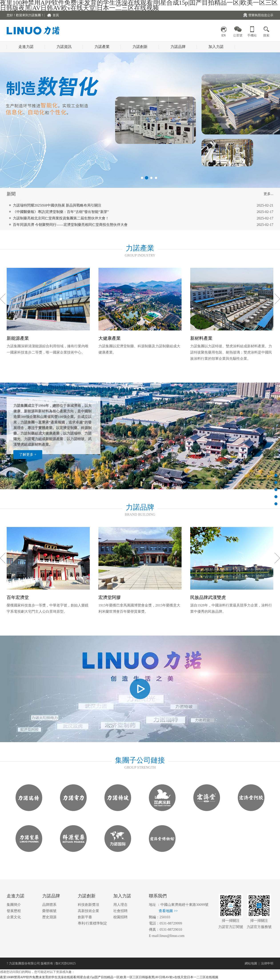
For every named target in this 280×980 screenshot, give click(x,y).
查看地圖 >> (168, 911)
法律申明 (267, 963)
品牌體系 (49, 905)
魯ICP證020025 (66, 963)
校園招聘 (120, 917)
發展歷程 (14, 911)
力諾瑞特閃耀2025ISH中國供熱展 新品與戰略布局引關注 (57, 210)
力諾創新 (140, 47)
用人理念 (120, 905)
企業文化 (14, 917)
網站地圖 (251, 963)
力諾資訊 (64, 47)
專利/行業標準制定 (92, 923)
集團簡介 (14, 905)
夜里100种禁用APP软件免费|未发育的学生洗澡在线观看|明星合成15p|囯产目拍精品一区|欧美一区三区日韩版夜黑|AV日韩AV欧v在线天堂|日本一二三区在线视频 (109, 977)
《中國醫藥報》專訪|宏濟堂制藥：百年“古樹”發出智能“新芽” (61, 216)
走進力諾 (26, 47)
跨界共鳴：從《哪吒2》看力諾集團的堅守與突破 (51, 204)
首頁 (56, 15)
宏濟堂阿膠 (110, 597)
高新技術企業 (88, 911)
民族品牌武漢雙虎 (208, 597)
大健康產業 (110, 338)
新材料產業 (201, 338)
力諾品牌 (178, 47)
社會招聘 (120, 911)
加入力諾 (216, 47)
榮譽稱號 (49, 911)
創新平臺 (85, 917)
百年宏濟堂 (18, 597)
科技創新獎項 (88, 905)
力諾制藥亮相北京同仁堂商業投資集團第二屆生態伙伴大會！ (61, 223)
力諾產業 (102, 47)
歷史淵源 (49, 917)
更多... (268, 194)
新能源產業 (18, 338)
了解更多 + (28, 454)
